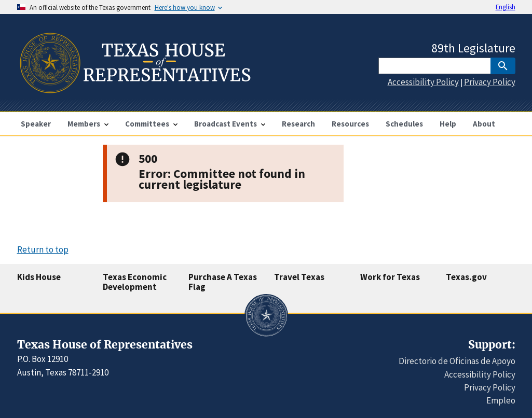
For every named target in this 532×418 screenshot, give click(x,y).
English (506, 7)
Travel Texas (299, 277)
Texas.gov (466, 277)
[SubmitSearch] (503, 66)
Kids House (39, 277)
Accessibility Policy (423, 82)
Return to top (43, 249)
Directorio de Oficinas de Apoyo (457, 361)
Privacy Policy (490, 82)
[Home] (134, 89)
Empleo (501, 400)
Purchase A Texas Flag (223, 282)
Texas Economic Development (135, 282)
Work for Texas (390, 277)
